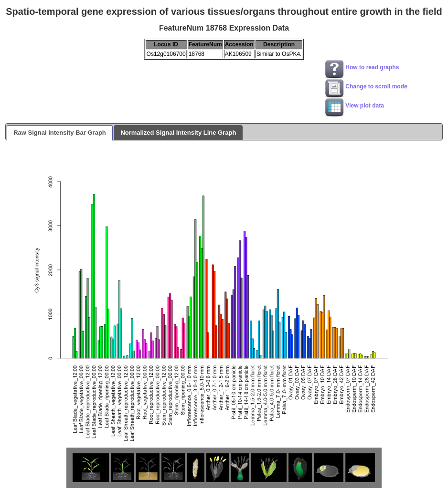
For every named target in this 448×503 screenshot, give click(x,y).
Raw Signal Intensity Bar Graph (60, 133)
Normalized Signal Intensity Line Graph (178, 133)
